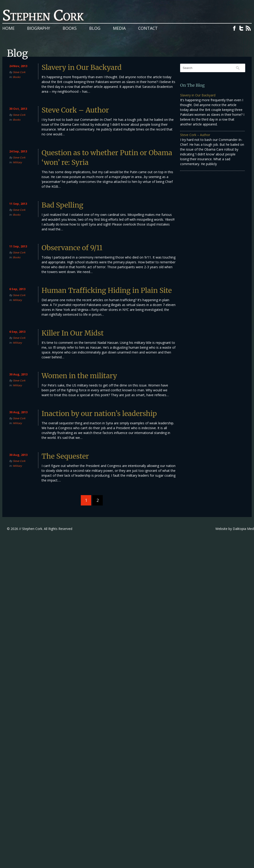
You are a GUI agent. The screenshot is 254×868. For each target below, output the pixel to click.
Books (70, 28)
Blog (95, 28)
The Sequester (65, 456)
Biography (39, 28)
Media (119, 28)
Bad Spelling (62, 205)
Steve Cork (19, 72)
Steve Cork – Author (75, 110)
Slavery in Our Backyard (82, 67)
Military (17, 162)
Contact (148, 28)
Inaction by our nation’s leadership (99, 413)
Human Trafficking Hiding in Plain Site (107, 290)
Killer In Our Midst (73, 333)
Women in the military (79, 376)
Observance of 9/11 (72, 248)
